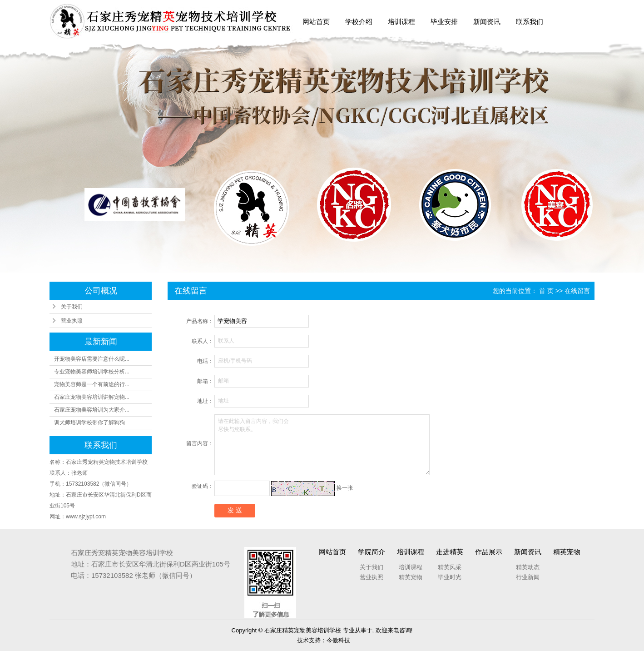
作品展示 (489, 552)
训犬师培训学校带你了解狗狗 (89, 422)
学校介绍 (359, 22)
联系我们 (530, 22)
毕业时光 (450, 577)
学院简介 (372, 552)
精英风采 (450, 567)
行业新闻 (528, 577)
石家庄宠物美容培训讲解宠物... (92, 397)
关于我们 (72, 307)
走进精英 (450, 552)
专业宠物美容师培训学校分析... (92, 372)
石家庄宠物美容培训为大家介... (92, 410)
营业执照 (72, 321)
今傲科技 (338, 640)
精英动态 (528, 567)
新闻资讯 (487, 22)
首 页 (546, 291)
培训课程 (401, 22)
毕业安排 (444, 22)
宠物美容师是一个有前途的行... (92, 384)
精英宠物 (411, 577)
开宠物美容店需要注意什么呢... (92, 359)
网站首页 (316, 22)
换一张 (345, 488)
